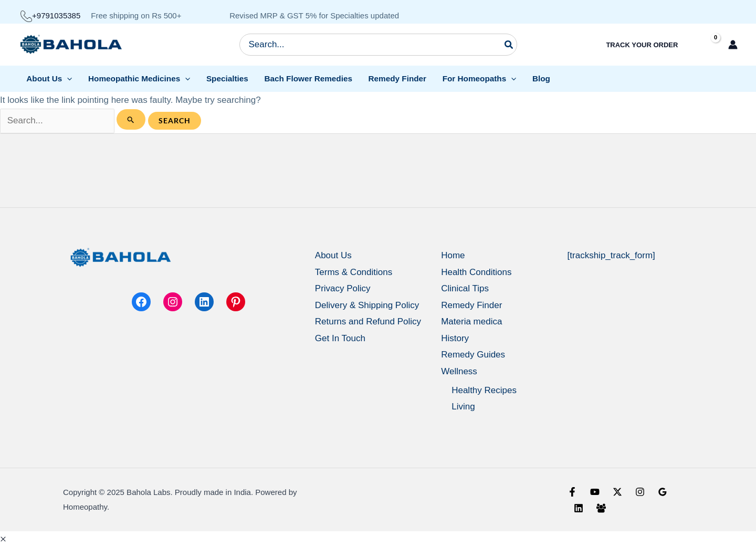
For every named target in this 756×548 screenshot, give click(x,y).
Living (463, 407)
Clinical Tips (465, 288)
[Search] (509, 45)
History (455, 338)
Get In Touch (340, 338)
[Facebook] (572, 492)
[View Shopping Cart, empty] (706, 45)
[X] (617, 492)
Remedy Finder (471, 305)
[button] (3, 539)
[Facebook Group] (601, 508)
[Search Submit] (131, 119)
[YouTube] (595, 492)
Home (453, 255)
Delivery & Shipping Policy (367, 305)
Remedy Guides (473, 355)
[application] (67, 78)
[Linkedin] (579, 508)
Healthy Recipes (484, 390)
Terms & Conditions (354, 272)
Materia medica (471, 322)
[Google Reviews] (663, 492)
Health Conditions (476, 272)
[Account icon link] (733, 45)
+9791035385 (50, 15)
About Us (333, 255)
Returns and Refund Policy (368, 322)
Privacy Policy (343, 288)
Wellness (459, 371)
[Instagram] (640, 492)
